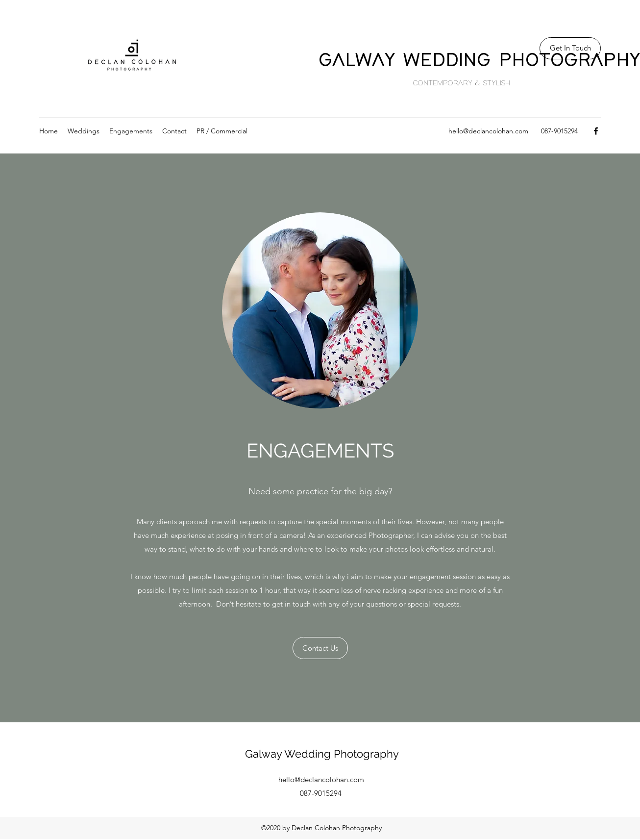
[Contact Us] (320, 648)
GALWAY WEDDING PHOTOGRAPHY (479, 61)
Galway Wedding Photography (322, 754)
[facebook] (596, 131)
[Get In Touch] (570, 48)
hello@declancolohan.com (488, 131)
